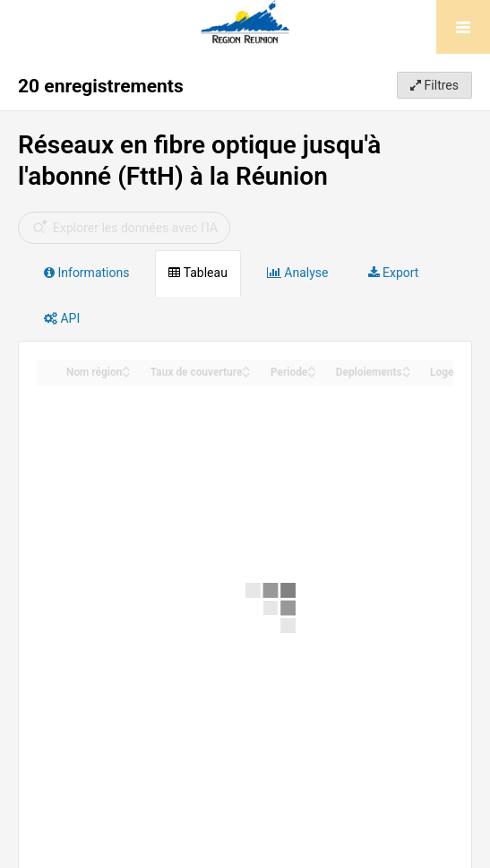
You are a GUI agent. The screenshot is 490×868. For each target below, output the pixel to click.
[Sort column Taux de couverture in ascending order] (246, 367)
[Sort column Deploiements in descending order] (407, 373)
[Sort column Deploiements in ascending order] (407, 367)
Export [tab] (394, 273)
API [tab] (62, 318)
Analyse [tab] (298, 273)
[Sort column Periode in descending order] (312, 373)
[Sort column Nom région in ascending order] (126, 367)
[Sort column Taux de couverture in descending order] (246, 373)
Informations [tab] (86, 273)
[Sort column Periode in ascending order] (312, 367)
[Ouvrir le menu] (463, 27)
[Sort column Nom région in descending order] (126, 373)
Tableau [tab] (198, 273)
